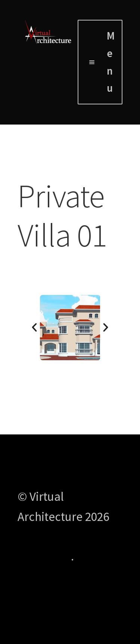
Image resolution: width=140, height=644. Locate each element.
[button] (34, 327)
